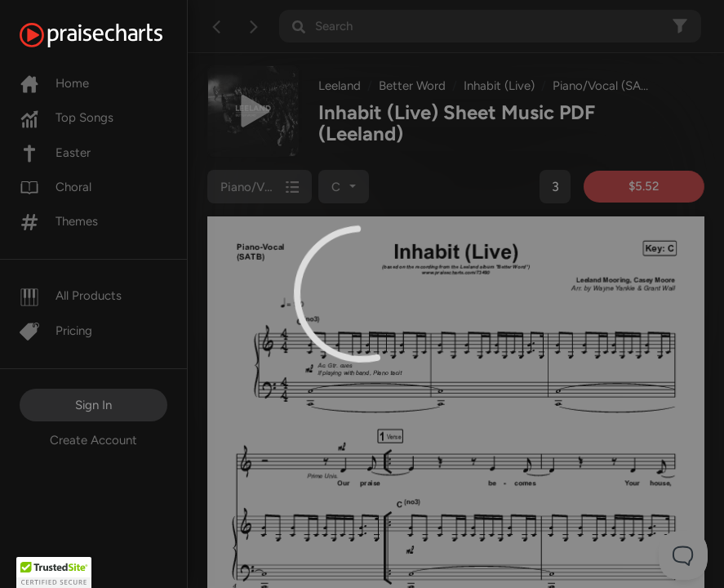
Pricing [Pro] (56, 331)
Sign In (93, 405)
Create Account (93, 440)
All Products (71, 296)
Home (54, 83)
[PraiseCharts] (111, 35)
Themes (59, 221)
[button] (54, 572)
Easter (55, 153)
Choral (56, 187)
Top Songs (67, 118)
